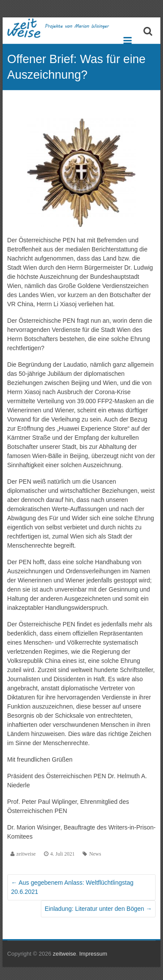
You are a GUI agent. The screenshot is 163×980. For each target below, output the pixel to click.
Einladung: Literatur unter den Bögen (98, 909)
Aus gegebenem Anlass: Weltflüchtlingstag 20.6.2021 (72, 887)
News (95, 854)
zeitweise (26, 854)
